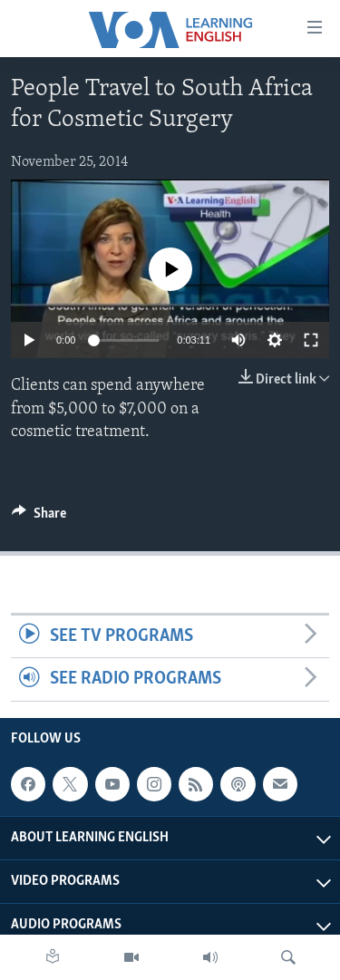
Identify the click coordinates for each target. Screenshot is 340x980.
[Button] (39, 518)
